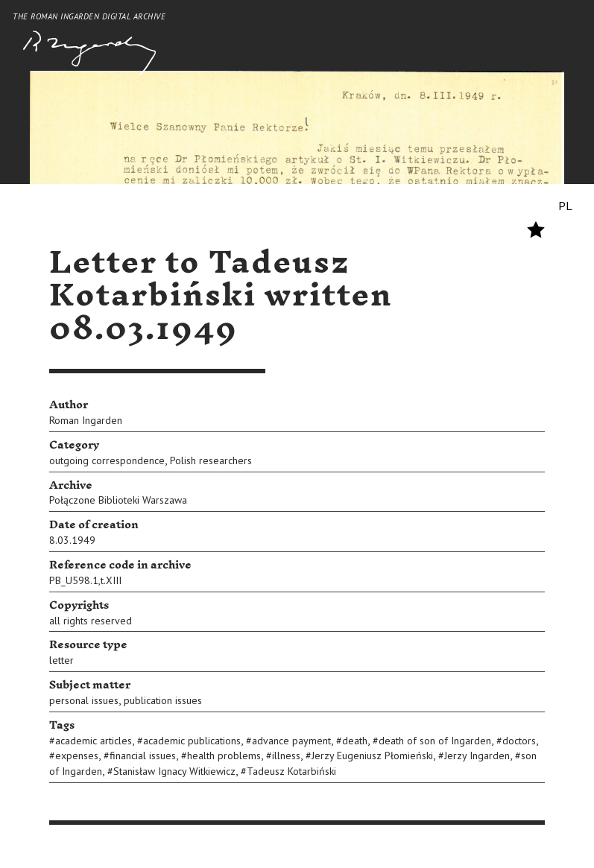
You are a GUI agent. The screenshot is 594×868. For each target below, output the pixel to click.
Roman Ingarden (86, 420)
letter (61, 660)
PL (565, 206)
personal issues (84, 700)
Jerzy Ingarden (477, 755)
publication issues (163, 700)
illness (286, 755)
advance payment (291, 741)
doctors (519, 741)
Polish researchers (211, 460)
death (355, 741)
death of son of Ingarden (435, 741)
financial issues (143, 755)
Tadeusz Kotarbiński (291, 771)
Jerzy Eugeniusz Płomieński (372, 755)
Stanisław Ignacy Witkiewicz (174, 771)
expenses (77, 755)
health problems (224, 755)
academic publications (192, 741)
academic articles (94, 741)
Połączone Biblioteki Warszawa (118, 500)
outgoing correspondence (107, 460)
